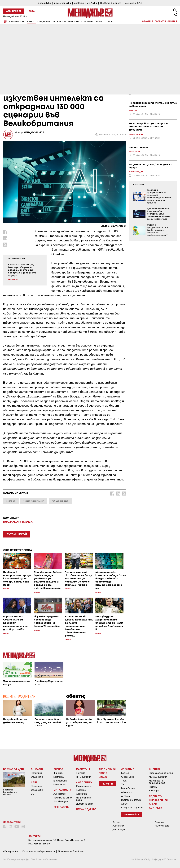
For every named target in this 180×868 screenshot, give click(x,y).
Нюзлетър (108, 784)
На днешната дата (83, 799)
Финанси (58, 773)
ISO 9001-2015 (162, 826)
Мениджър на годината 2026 (157, 782)
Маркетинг (74, 22)
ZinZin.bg (92, 3)
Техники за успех (63, 798)
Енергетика (60, 781)
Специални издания (132, 808)
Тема (124, 781)
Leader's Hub (128, 788)
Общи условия (11, 851)
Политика (36, 773)
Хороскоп (81, 794)
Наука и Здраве (86, 809)
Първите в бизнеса (111, 3)
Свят (23, 22)
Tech (124, 785)
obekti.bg (79, 3)
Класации (81, 790)
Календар (154, 791)
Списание (148, 21)
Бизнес (31, 22)
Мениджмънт (44, 22)
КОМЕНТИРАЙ (17, 534)
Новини (153, 787)
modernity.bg (44, 3)
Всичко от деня (105, 22)
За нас (116, 822)
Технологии (60, 22)
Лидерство (60, 794)
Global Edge (128, 777)
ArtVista (125, 796)
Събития (172, 21)
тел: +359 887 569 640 (39, 844)
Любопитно (88, 22)
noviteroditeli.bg (63, 3)
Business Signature (131, 800)
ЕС (33, 794)
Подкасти (160, 21)
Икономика (59, 785)
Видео (103, 777)
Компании (59, 777)
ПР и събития (84, 777)
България (14, 22)
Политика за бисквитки (71, 851)
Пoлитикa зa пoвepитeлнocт (39, 851)
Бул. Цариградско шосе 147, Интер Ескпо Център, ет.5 (57, 840)
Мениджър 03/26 (133, 3)
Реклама (81, 773)
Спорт (103, 773)
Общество (37, 777)
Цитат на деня (85, 804)
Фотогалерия (84, 786)
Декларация (119, 829)
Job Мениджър (61, 802)
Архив (124, 804)
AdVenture (127, 792)
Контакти (156, 808)
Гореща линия (158, 800)
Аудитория (118, 826)
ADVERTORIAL (139, 184)
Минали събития (158, 777)
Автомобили (107, 769)
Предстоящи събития (161, 773)
